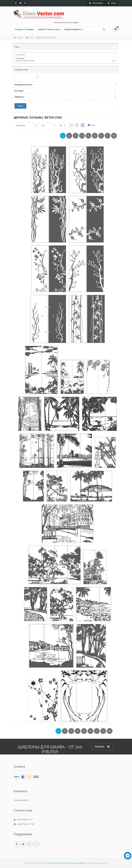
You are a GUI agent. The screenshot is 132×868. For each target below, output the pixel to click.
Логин (112, 3)
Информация (71, 29)
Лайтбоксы (19, 97)
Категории (19, 91)
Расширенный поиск (23, 85)
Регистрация (96, 3)
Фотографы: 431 (23, 820)
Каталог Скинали (24, 29)
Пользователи (21, 800)
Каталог (30, 38)
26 (114, 136)
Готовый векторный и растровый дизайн (66, 863)
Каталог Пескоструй (49, 29)
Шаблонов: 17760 (24, 824)
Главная (20, 38)
